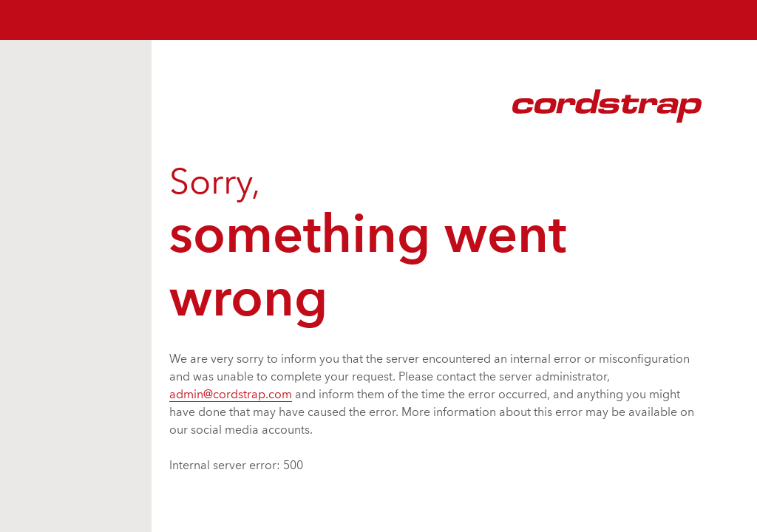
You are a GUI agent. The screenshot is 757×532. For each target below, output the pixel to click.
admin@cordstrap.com (231, 395)
